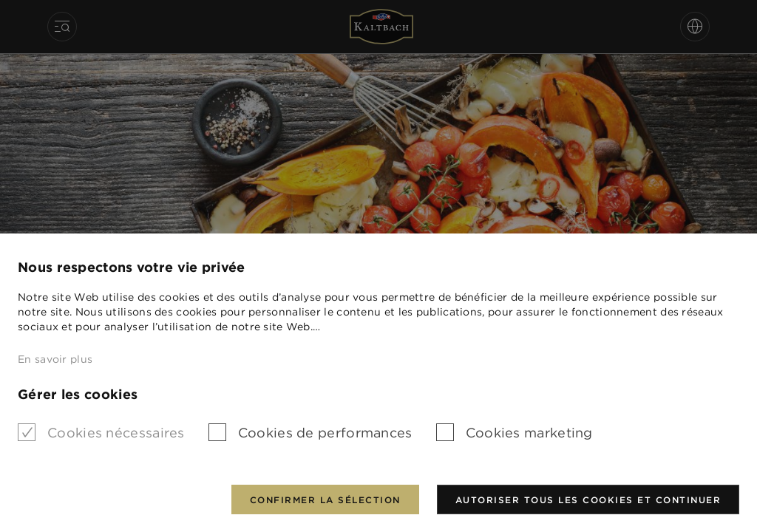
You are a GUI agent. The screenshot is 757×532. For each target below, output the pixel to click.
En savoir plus (55, 359)
